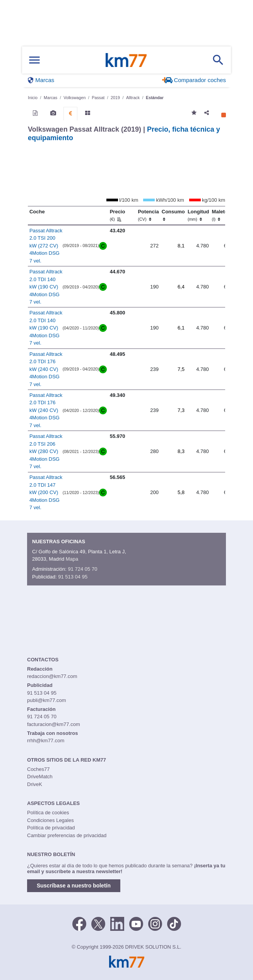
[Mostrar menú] (34, 60)
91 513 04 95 (73, 577)
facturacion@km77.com (54, 724)
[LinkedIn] (117, 923)
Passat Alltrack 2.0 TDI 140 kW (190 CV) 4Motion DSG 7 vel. (46, 287)
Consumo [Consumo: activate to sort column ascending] (173, 215)
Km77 (126, 60)
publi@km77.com (47, 700)
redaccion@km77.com (52, 676)
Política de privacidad (51, 828)
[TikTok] (174, 923)
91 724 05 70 (82, 569)
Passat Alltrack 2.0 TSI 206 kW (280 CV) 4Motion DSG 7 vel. (46, 451)
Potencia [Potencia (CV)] (148, 215)
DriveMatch (40, 777)
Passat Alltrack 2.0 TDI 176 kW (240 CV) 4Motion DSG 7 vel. (46, 369)
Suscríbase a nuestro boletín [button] (74, 886)
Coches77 (38, 769)
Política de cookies (48, 813)
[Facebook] (79, 923)
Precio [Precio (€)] (118, 215)
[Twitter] (98, 923)
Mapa (72, 559)
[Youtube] (136, 923)
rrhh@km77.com (46, 741)
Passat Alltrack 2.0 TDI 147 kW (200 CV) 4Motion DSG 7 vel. (46, 492)
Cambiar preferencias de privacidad (67, 835)
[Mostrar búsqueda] (218, 60)
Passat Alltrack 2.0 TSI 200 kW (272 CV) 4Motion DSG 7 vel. (46, 246)
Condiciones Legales (50, 820)
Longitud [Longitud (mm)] (198, 215)
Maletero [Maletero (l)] (222, 215)
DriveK (35, 784)
